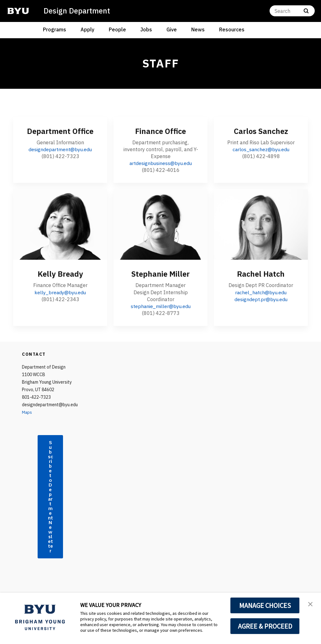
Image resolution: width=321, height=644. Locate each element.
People (117, 29)
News (198, 29)
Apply (87, 29)
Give (172, 29)
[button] (311, 604)
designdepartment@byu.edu (60, 149)
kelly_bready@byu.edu (60, 292)
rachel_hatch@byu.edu (261, 292)
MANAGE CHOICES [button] (265, 605)
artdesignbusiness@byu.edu (161, 163)
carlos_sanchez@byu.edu (261, 149)
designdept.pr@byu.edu (261, 299)
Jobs (146, 29)
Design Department (77, 11)
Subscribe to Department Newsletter (50, 503)
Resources (232, 29)
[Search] (292, 11)
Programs (55, 29)
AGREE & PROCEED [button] (265, 626)
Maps (27, 412)
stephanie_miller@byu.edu (160, 306)
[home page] (18, 11)
